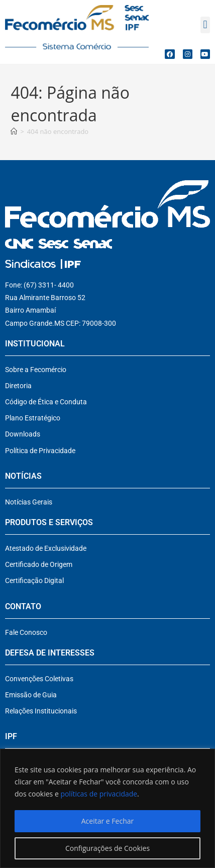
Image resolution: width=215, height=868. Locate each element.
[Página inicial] (14, 131)
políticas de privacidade (99, 794)
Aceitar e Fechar (107, 821)
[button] (205, 25)
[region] (107, 808)
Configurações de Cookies (107, 848)
